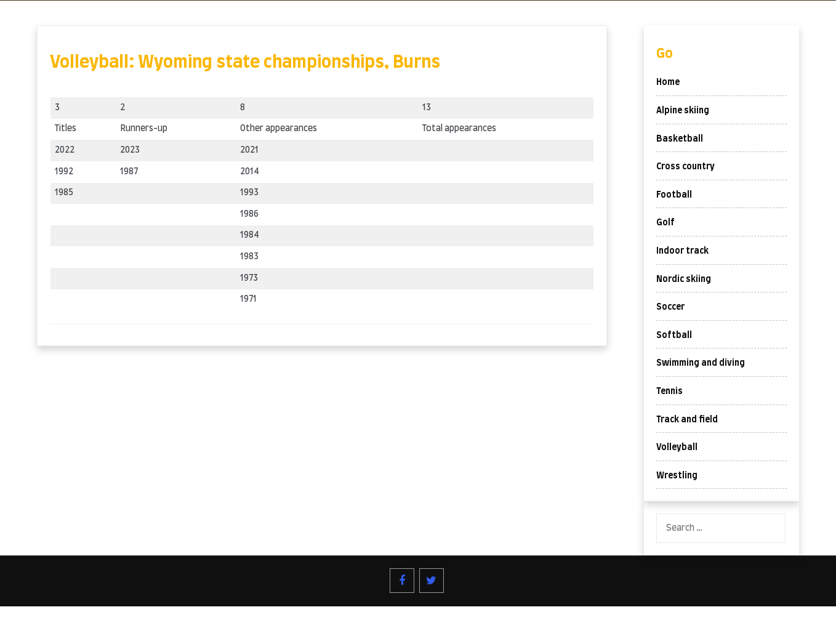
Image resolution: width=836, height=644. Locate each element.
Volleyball (677, 448)
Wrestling (677, 476)
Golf (665, 223)
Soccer (670, 307)
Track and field (687, 420)
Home (668, 83)
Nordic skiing (684, 280)
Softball (674, 336)
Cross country (685, 167)
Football (674, 195)
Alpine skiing (683, 111)
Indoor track (682, 251)
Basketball (680, 139)
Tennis (669, 392)
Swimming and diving (701, 363)
